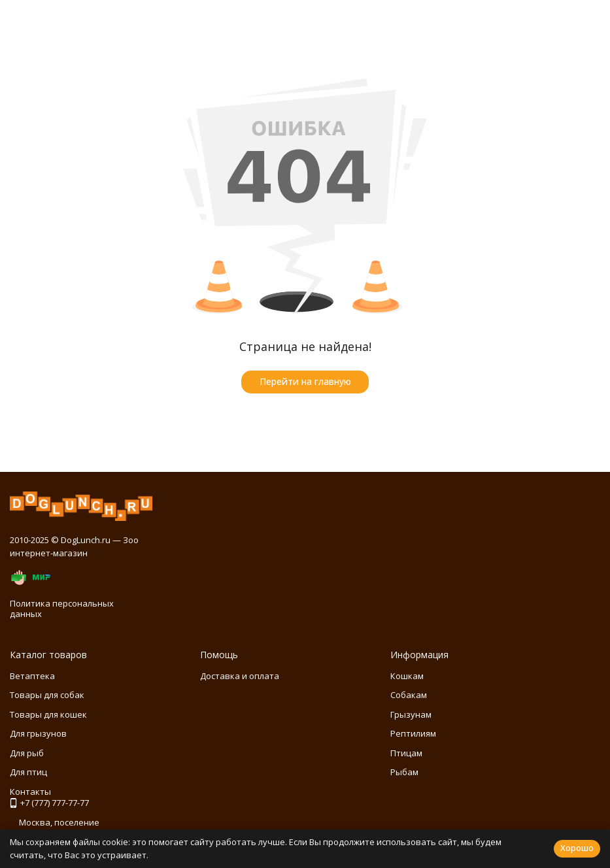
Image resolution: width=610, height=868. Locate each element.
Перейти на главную (305, 381)
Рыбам (404, 772)
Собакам (409, 695)
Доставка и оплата (240, 676)
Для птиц (28, 772)
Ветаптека (32, 676)
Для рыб (27, 753)
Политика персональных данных (62, 609)
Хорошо (577, 848)
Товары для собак (47, 695)
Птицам (406, 753)
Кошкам (407, 676)
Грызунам (411, 714)
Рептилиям (413, 733)
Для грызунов (38, 733)
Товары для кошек (48, 714)
